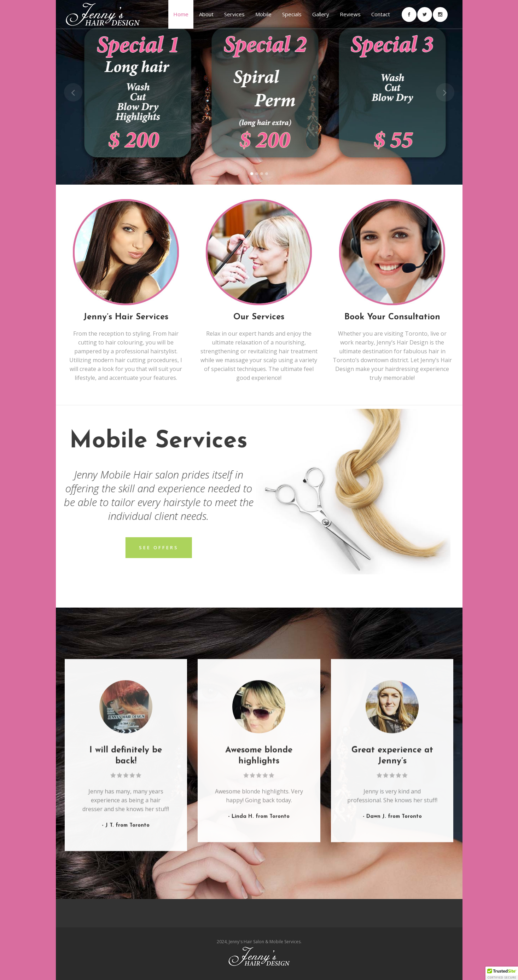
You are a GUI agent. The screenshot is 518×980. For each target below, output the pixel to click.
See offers (85, 547)
